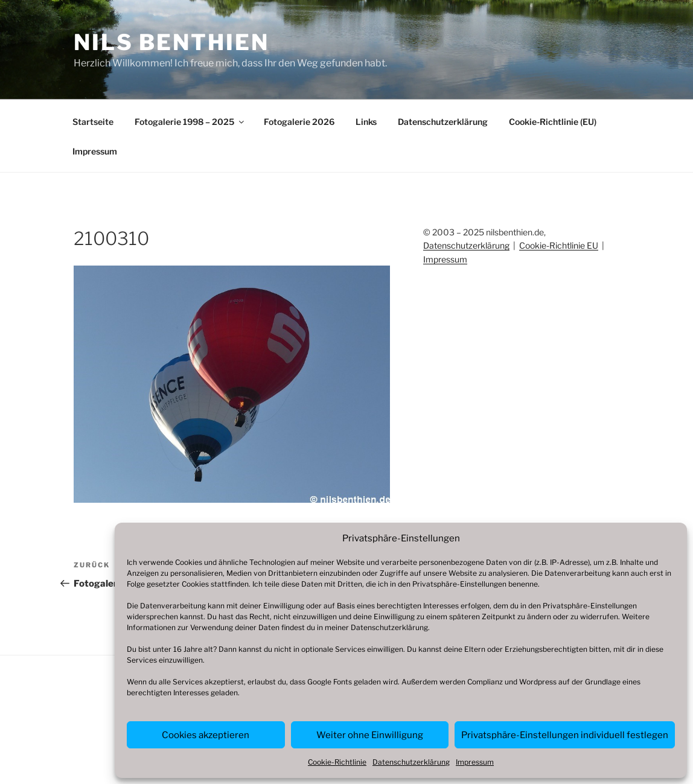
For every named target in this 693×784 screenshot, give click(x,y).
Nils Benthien (171, 42)
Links (366, 122)
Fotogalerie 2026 (299, 122)
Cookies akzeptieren (206, 735)
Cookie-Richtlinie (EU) (553, 122)
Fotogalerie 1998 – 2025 (190, 122)
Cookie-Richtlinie (337, 762)
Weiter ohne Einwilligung (370, 735)
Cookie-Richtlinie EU (559, 245)
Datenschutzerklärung (389, 627)
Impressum (475, 762)
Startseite (93, 122)
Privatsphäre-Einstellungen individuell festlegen (565, 735)
